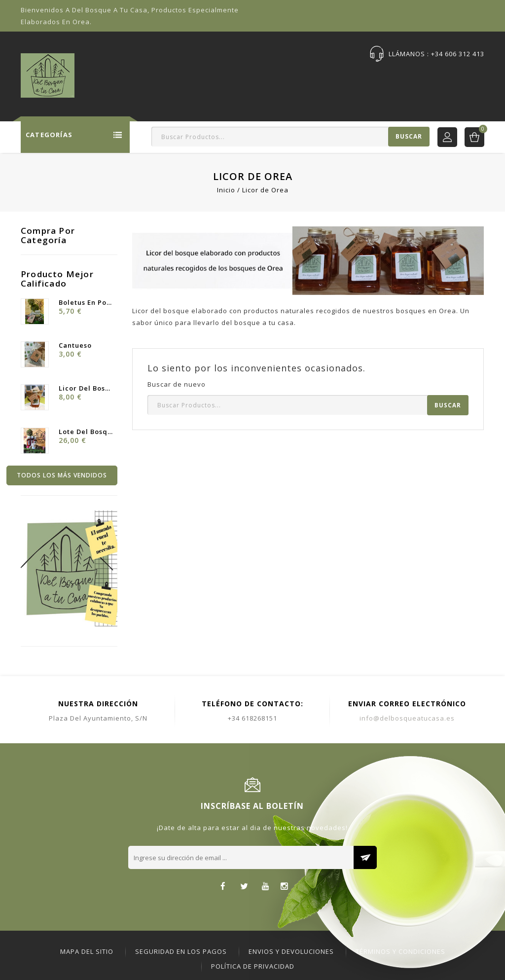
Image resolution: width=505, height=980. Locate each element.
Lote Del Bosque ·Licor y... (86, 432)
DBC (478, 77)
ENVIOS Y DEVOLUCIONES (291, 951)
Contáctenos (433, 77)
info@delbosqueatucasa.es (407, 718)
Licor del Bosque (86, 388)
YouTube (266, 887)
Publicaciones (369, 77)
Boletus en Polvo (86, 302)
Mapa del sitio (87, 951)
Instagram (284, 887)
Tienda (159, 77)
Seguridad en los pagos (181, 951)
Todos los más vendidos (62, 475)
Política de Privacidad (253, 966)
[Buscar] (290, 137)
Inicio (122, 77)
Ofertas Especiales (220, 77)
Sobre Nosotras (299, 77)
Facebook (223, 887)
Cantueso (75, 345)
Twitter (244, 887)
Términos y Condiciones (400, 951)
